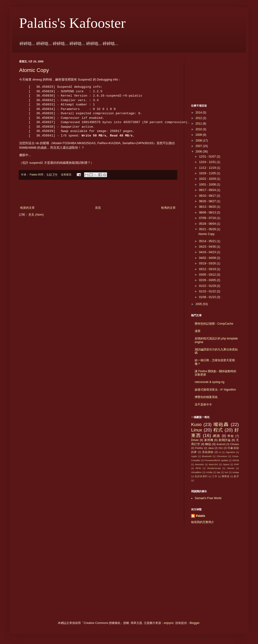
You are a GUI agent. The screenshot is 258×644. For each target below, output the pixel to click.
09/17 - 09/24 (208, 190)
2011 (199, 124)
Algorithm (230, 452)
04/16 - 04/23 (208, 252)
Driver (195, 440)
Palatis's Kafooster (72, 23)
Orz (221, 448)
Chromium (222, 456)
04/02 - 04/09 (208, 258)
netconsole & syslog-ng (210, 382)
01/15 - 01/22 (208, 291)
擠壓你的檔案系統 (206, 397)
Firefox (199, 448)
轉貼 (208, 444)
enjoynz (169, 623)
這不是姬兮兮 (203, 404)
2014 (199, 113)
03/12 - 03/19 (208, 269)
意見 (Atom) (36, 215)
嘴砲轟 (221, 424)
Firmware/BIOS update (216, 460)
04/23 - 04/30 (208, 247)
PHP (236, 464)
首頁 (98, 208)
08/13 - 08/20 (208, 207)
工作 (215, 476)
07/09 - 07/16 (208, 218)
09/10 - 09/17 (208, 196)
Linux (197, 430)
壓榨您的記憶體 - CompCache (214, 324)
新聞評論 (225, 440)
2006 (199, 152)
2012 (199, 118)
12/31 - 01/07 (208, 157)
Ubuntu (231, 468)
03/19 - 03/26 (208, 263)
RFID (198, 468)
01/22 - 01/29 (208, 286)
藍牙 (236, 476)
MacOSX (213, 464)
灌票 (198, 331)
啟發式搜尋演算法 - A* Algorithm (215, 390)
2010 (199, 129)
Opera (226, 464)
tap (218, 472)
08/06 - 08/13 (208, 213)
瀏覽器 (226, 476)
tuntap (236, 472)
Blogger (195, 623)
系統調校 (208, 452)
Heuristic (199, 464)
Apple (194, 456)
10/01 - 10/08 (208, 185)
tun (226, 472)
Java (211, 448)
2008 (199, 141)
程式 (218, 430)
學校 (231, 436)
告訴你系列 (201, 476)
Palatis (201, 516)
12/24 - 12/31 (208, 162)
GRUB (236, 460)
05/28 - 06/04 (208, 224)
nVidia (209, 472)
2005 (199, 304)
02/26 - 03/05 (208, 280)
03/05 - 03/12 (208, 275)
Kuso (196, 424)
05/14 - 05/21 (208, 241)
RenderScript (214, 468)
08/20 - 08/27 (208, 201)
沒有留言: (67, 175)
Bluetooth (207, 456)
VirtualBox (196, 472)
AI (220, 452)
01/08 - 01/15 (208, 297)
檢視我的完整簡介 (203, 522)
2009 (199, 135)
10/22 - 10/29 (208, 179)
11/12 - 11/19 (208, 168)
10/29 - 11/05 (208, 173)
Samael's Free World (208, 498)
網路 (217, 436)
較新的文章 (27, 208)
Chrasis (234, 444)
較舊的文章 (168, 208)
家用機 (209, 440)
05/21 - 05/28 (208, 229)
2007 (199, 146)
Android (221, 444)
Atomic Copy (34, 70)
